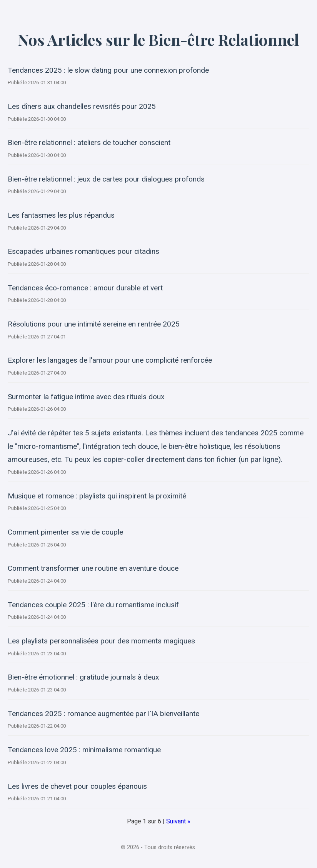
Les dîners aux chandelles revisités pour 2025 (82, 106)
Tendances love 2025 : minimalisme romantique (84, 750)
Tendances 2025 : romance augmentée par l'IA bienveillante (103, 714)
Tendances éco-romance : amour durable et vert (85, 288)
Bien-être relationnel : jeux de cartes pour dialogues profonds (106, 179)
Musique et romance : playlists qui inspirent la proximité (97, 496)
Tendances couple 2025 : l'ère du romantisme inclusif (93, 605)
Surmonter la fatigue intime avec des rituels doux (86, 397)
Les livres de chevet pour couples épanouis (77, 786)
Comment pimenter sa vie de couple (65, 532)
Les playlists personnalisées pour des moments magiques (101, 641)
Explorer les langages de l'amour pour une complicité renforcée (110, 360)
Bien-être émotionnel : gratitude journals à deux (83, 677)
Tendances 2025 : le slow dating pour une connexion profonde (108, 70)
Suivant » (178, 821)
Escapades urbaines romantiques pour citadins (83, 251)
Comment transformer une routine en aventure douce (93, 568)
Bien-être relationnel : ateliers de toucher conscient (89, 142)
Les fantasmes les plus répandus (61, 215)
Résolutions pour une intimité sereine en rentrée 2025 (94, 324)
